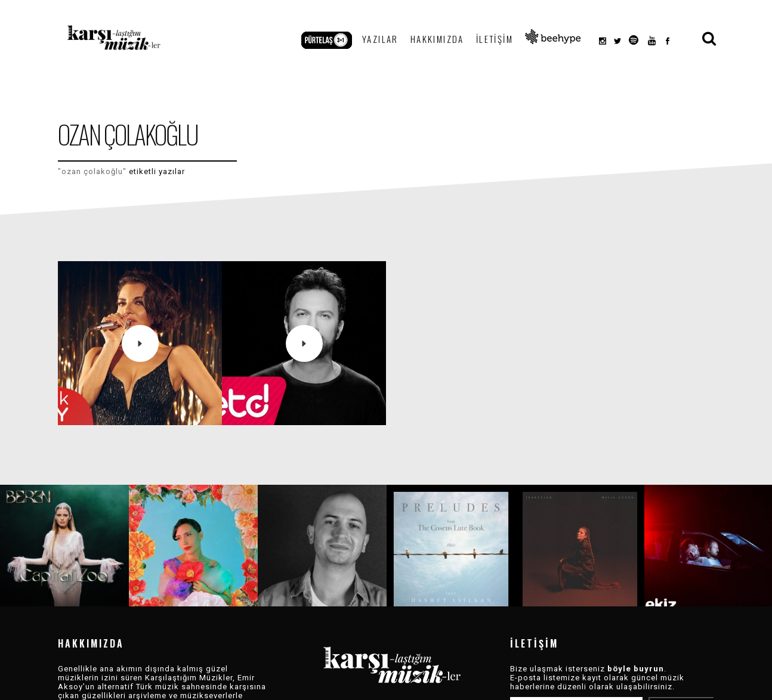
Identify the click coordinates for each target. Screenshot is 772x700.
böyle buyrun (636, 651)
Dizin (407, 688)
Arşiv (377, 688)
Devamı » (194, 687)
